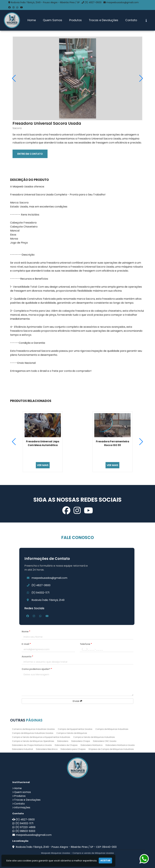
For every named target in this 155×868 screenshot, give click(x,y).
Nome (26, 632)
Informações (22, 807)
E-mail (26, 644)
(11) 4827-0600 (93, 2)
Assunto (27, 657)
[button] (141, 78)
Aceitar (105, 860)
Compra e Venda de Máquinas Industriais (94, 737)
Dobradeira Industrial (22, 749)
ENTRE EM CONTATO (30, 154)
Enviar (77, 701)
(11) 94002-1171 (40, 593)
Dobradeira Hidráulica (92, 745)
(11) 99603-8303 (25, 831)
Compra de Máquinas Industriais (112, 729)
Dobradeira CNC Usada (105, 741)
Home (32, 20)
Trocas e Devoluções (104, 20)
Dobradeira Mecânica (47, 749)
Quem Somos (53, 20)
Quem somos (22, 792)
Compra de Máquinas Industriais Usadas (33, 733)
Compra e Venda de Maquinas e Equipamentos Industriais (41, 737)
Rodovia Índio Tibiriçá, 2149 (48, 600)
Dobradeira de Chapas (66, 745)
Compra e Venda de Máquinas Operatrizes (33, 741)
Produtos (75, 20)
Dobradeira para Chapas (73, 749)
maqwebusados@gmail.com (122, 2)
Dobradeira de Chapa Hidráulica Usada (32, 745)
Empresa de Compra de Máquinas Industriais (111, 749)
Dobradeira (63, 741)
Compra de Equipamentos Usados (75, 729)
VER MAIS (43, 465)
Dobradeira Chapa (81, 741)
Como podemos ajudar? (37, 669)
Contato (131, 20)
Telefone (86, 644)
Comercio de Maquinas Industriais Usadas (33, 729)
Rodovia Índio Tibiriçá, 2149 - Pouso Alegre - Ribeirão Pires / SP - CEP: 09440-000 (66, 847)
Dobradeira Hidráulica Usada (120, 745)
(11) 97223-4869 (25, 827)
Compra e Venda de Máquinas (72, 733)
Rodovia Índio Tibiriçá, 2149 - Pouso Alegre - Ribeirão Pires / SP (45, 2)
